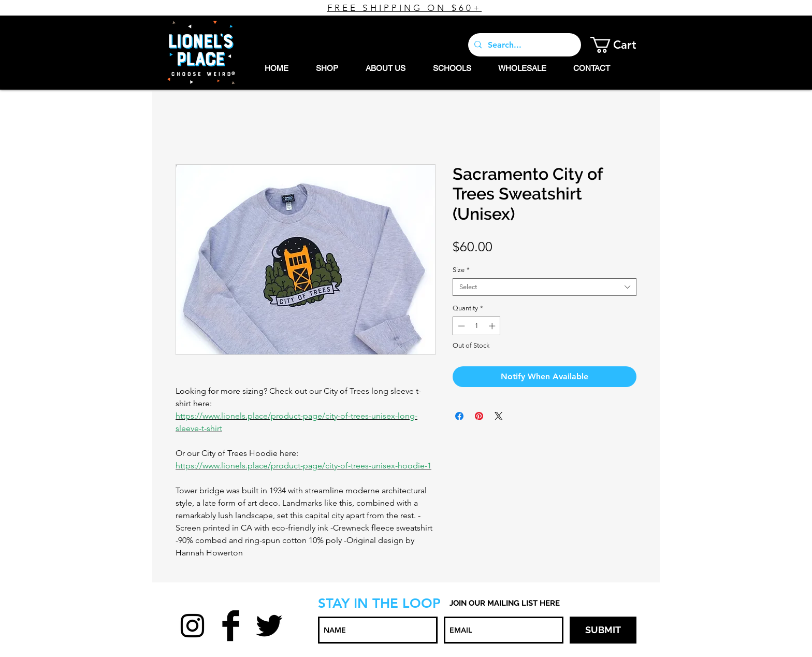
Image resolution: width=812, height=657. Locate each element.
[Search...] (524, 45)
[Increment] (493, 326)
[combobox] (545, 287)
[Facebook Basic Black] (231, 626)
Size (461, 270)
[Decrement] (460, 326)
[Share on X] (499, 416)
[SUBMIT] (603, 630)
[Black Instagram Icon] (192, 626)
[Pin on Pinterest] (479, 416)
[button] (621, 45)
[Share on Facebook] (459, 416)
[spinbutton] (477, 326)
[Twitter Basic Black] (269, 626)
